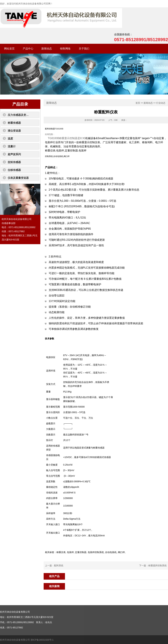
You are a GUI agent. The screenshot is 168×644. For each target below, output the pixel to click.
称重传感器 (14, 123)
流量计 (12, 146)
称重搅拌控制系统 (157, 566)
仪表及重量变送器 (18, 178)
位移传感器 (14, 170)
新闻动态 (47, 49)
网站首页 (9, 49)
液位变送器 (14, 131)
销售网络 (65, 49)
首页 (138, 103)
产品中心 (28, 49)
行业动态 (161, 103)
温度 (10, 139)
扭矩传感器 (14, 162)
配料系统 (59, 566)
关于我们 (84, 49)
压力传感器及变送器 (20, 115)
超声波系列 (14, 154)
